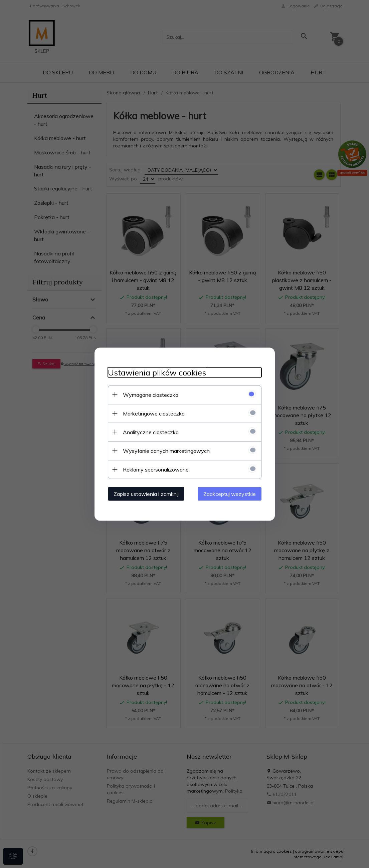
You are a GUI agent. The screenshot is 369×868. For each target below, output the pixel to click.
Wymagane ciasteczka (151, 394)
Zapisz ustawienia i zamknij (146, 494)
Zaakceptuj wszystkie (230, 494)
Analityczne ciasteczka (151, 432)
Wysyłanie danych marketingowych (166, 451)
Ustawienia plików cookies (157, 372)
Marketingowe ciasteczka (154, 413)
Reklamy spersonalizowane (156, 469)
